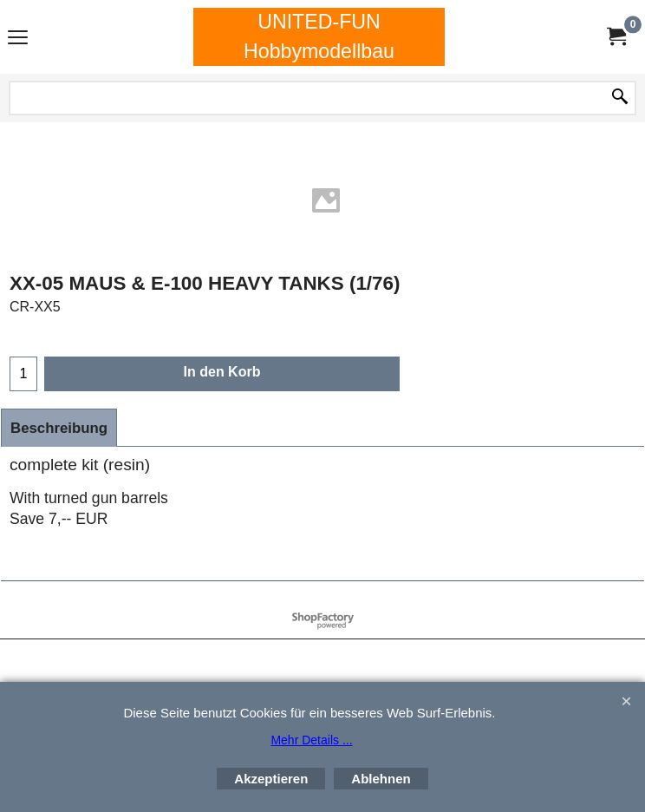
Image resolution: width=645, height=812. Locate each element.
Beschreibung (59, 428)
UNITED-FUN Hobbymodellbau (319, 36)
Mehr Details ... (311, 740)
